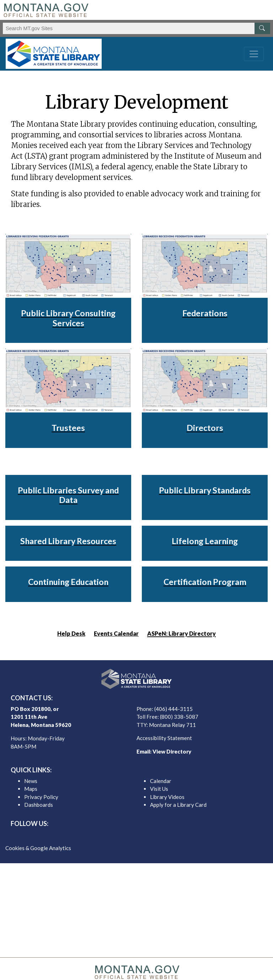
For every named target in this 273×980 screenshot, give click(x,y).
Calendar (161, 781)
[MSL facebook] (119, 836)
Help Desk (71, 633)
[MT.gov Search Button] (262, 28)
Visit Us (159, 789)
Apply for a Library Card (178, 805)
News (31, 781)
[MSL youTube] (154, 836)
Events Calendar (116, 633)
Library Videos (167, 797)
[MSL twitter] (131, 836)
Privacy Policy (41, 797)
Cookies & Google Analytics (38, 848)
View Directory (172, 751)
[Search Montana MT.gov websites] (136, 28)
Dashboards (39, 805)
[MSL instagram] (142, 836)
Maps (31, 789)
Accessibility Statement (164, 738)
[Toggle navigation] (254, 54)
